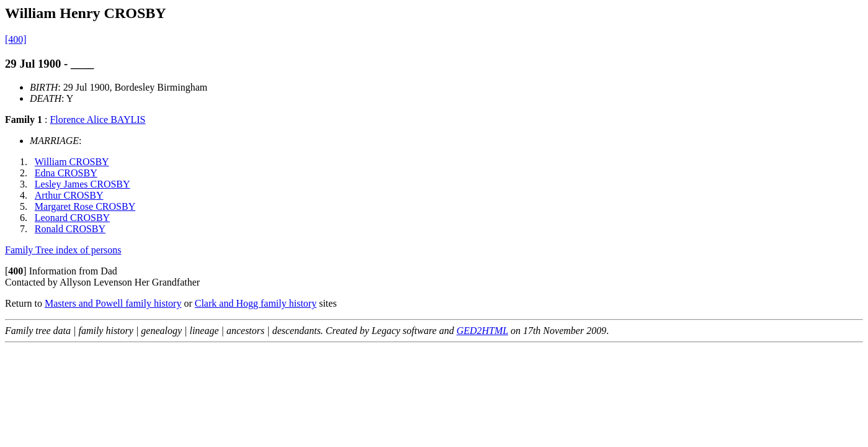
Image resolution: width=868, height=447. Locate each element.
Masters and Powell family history (113, 303)
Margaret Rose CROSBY (85, 206)
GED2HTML (482, 331)
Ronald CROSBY (70, 229)
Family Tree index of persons (63, 250)
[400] (16, 39)
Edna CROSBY (66, 173)
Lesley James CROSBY (83, 184)
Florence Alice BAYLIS (97, 120)
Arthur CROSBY (69, 195)
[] (16, 271)
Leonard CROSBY (72, 218)
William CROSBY (72, 162)
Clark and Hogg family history (256, 303)
